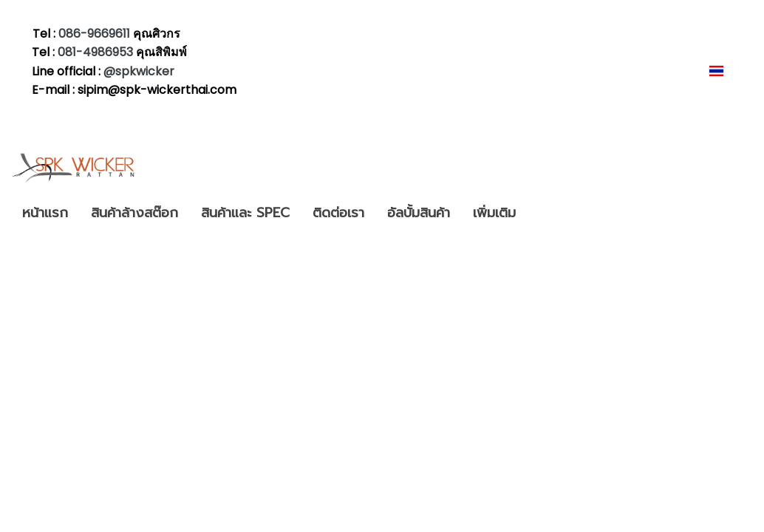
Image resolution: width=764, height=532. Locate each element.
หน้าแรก (45, 213)
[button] (540, 214)
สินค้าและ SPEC (245, 213)
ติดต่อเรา (338, 213)
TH (726, 71)
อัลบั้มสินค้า (419, 213)
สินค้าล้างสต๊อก (134, 213)
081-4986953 (97, 52)
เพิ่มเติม (494, 213)
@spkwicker (139, 71)
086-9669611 (94, 34)
